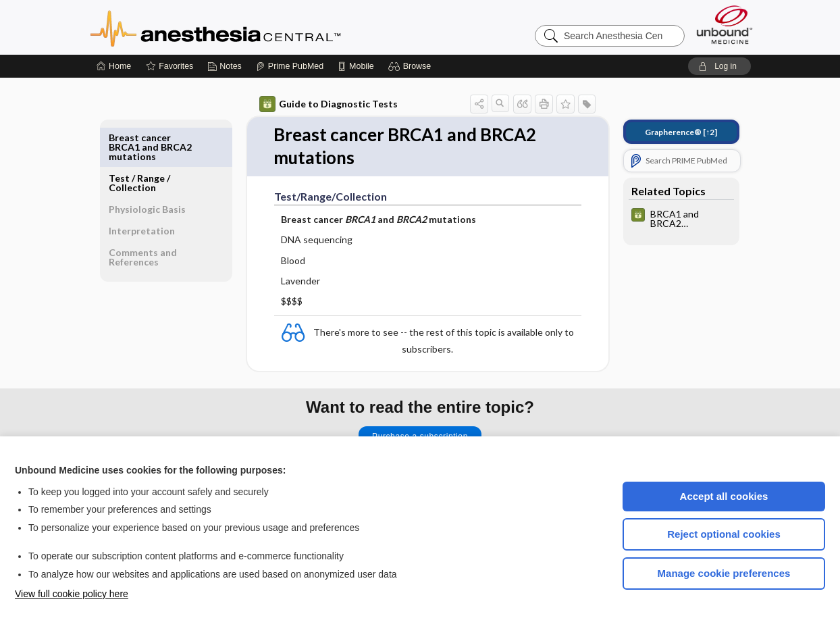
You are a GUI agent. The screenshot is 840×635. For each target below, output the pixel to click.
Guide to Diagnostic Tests (329, 104)
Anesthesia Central (258, 27)
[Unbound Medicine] (725, 25)
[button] (412, 66)
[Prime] (290, 66)
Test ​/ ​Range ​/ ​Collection (140, 142)
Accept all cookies (724, 496)
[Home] (114, 66)
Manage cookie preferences (724, 573)
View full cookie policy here (72, 594)
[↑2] (681, 132)
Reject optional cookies (724, 534)
